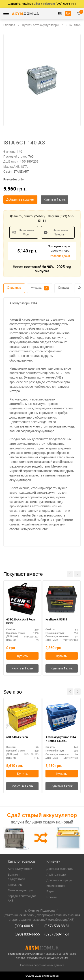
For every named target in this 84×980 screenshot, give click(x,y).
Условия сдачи (60, 256)
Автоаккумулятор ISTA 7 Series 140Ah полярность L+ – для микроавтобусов (61, 739)
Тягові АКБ (15, 885)
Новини (52, 897)
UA (68, 13)
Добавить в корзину (20, 199)
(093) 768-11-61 (57, 934)
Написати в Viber (23, 232)
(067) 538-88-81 (57, 926)
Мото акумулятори (20, 890)
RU (60, 13)
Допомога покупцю (59, 880)
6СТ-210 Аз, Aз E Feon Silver (21, 621)
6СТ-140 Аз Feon (17, 737)
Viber (37, 4)
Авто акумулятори (20, 869)
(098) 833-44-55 (27, 934)
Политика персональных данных (42, 965)
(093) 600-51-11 (27, 926)
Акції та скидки (56, 874)
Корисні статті (56, 886)
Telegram (49, 4)
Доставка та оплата (60, 869)
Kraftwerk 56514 (56, 619)
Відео (50, 891)
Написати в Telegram (56, 232)
